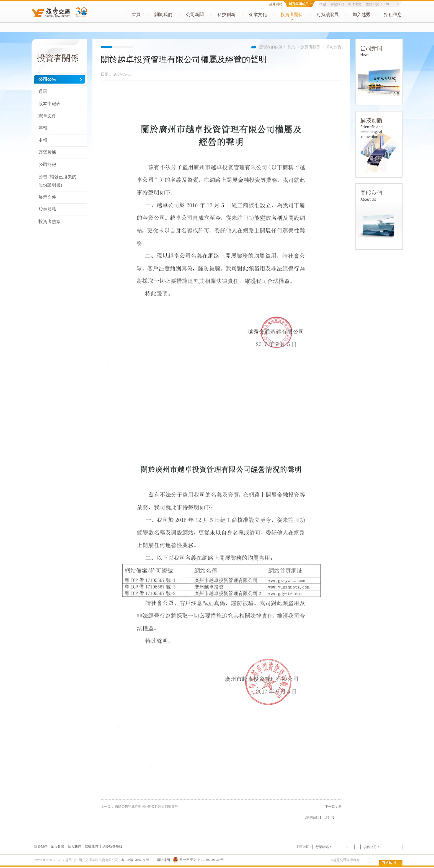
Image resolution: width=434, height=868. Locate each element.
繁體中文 (373, 4)
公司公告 (334, 47)
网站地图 (162, 860)
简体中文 (355, 4)
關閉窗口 (313, 817)
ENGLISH (391, 4)
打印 (329, 817)
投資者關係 (311, 47)
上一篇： (139, 807)
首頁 (291, 47)
